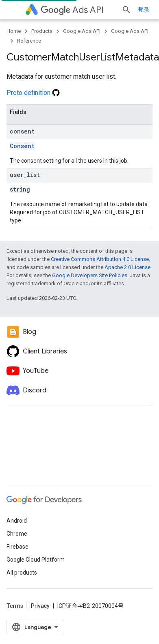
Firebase (17, 547)
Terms (15, 606)
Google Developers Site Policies (90, 275)
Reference (29, 41)
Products (42, 31)
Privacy (40, 606)
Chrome (17, 534)
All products (22, 573)
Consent (22, 146)
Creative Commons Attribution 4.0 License (100, 259)
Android (17, 521)
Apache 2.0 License (127, 267)
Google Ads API (82, 31)
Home (14, 31)
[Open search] (126, 10)
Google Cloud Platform (36, 560)
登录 (144, 10)
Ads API (72, 10)
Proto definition (33, 93)
